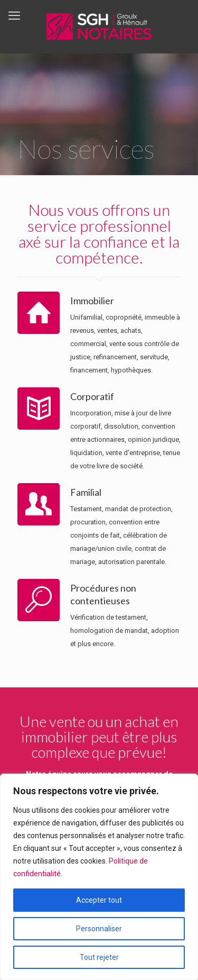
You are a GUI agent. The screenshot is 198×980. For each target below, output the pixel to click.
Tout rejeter (99, 957)
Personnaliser (99, 929)
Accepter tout (99, 900)
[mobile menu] (14, 16)
